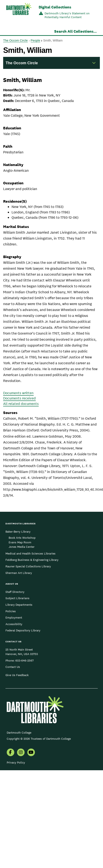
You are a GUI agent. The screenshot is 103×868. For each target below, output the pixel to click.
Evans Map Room (20, 542)
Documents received (19, 398)
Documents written (18, 393)
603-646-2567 (24, 660)
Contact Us (13, 667)
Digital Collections (55, 7)
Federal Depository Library (23, 630)
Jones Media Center (22, 547)
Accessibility (14, 624)
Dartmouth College (19, 733)
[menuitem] (11, 753)
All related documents (21, 404)
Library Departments (19, 605)
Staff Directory (15, 592)
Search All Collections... (75, 31)
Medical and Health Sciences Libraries (30, 553)
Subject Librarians (17, 598)
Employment (14, 618)
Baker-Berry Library (18, 532)
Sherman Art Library (19, 573)
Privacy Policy (16, 762)
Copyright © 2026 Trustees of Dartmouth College (39, 739)
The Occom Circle (15, 40)
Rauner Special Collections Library (28, 566)
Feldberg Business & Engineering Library (32, 560)
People (35, 40)
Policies (11, 611)
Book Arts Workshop (22, 538)
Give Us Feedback (17, 675)
